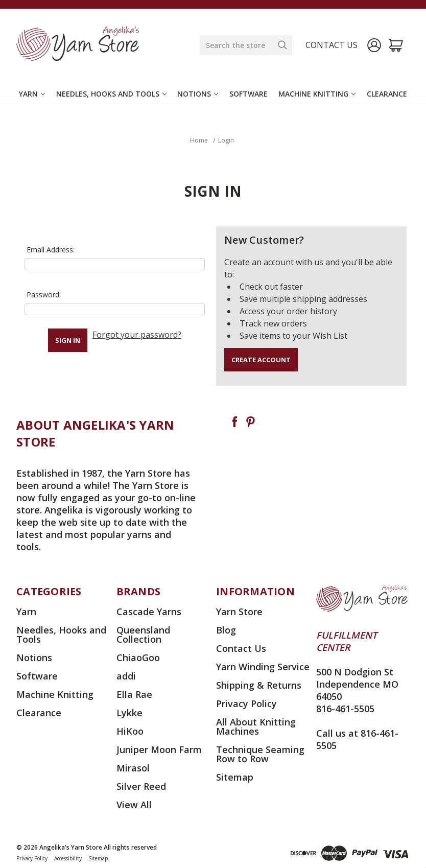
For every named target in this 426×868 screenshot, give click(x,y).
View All (134, 805)
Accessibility (68, 858)
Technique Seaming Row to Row (260, 754)
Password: (44, 295)
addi (126, 676)
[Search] (282, 45)
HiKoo (130, 731)
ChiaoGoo (138, 658)
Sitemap (235, 777)
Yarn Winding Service (263, 667)
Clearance (387, 94)
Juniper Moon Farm (159, 749)
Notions (198, 94)
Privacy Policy (246, 703)
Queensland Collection (143, 635)
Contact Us (241, 648)
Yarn (32, 94)
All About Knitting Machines (256, 726)
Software (249, 94)
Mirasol (133, 768)
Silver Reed (141, 786)
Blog (226, 630)
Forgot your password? (137, 335)
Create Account (261, 360)
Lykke (129, 713)
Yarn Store (239, 612)
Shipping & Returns (259, 685)
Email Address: (51, 250)
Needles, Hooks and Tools (111, 94)
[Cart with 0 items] (396, 45)
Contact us (332, 45)
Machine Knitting (317, 94)
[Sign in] (374, 45)
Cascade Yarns (149, 612)
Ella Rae (134, 694)
